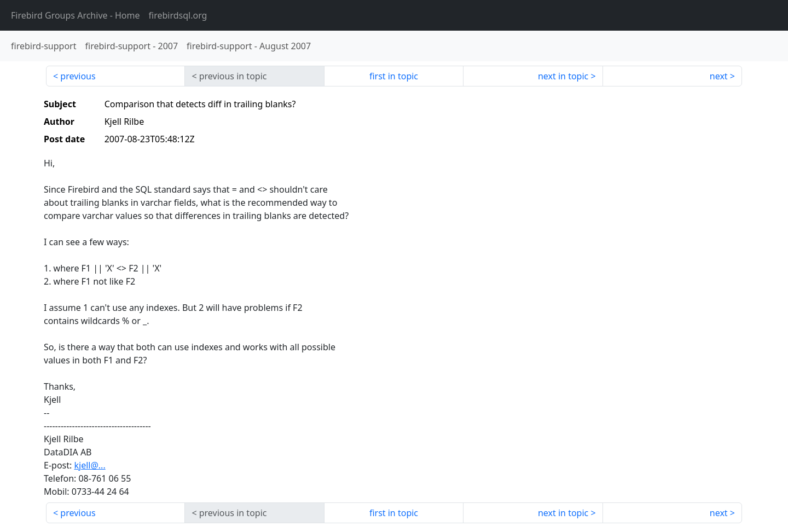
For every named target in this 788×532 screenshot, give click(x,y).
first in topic (394, 76)
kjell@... (89, 465)
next (719, 76)
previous (78, 76)
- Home (76, 15)
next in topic (563, 76)
